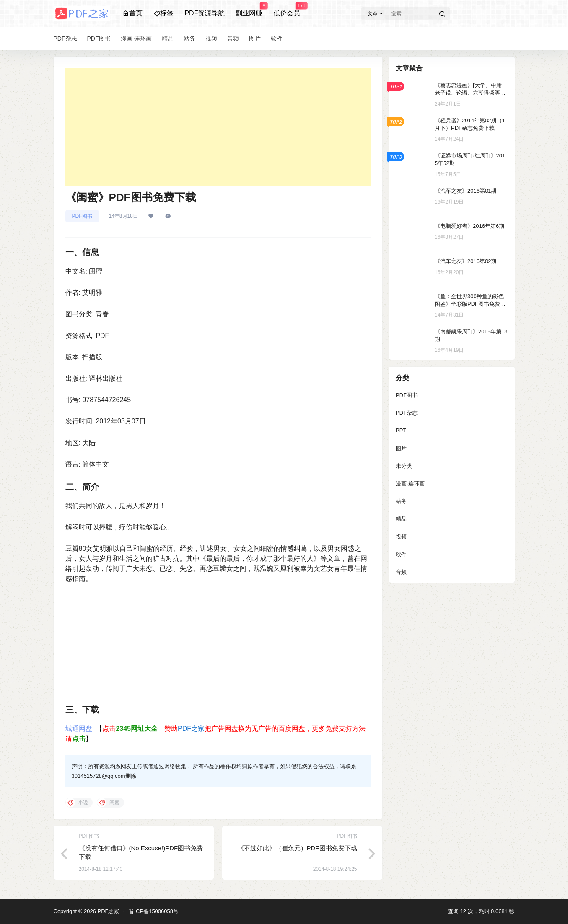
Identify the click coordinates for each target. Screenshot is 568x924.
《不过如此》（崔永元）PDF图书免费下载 (297, 848)
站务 (401, 501)
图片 (401, 448)
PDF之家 (191, 729)
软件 (401, 554)
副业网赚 (249, 10)
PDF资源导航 (205, 13)
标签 (163, 13)
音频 (401, 572)
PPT (401, 430)
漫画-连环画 (410, 484)
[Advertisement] (218, 127)
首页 (132, 13)
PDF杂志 (407, 413)
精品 (401, 519)
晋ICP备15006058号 (154, 911)
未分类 (404, 466)
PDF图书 (82, 216)
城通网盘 (79, 729)
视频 (401, 537)
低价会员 (287, 10)
